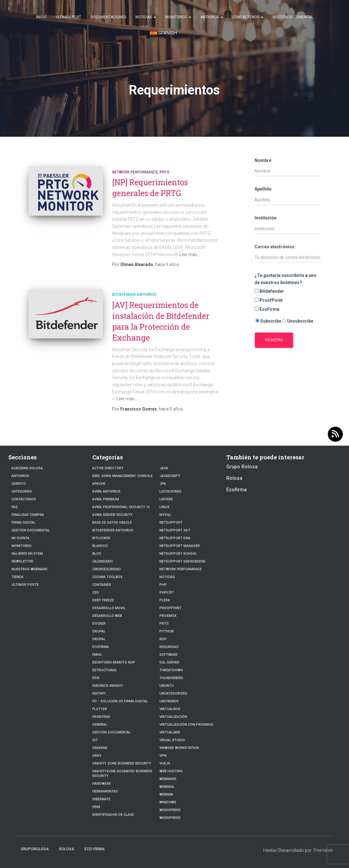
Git (95, 740)
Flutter (100, 709)
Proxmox (168, 616)
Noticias (146, 17)
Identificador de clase (113, 815)
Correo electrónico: (275, 247)
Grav (97, 756)
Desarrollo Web (107, 616)
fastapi (99, 693)
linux (164, 507)
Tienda (18, 577)
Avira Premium (106, 499)
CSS (96, 592)
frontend (101, 717)
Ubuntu (167, 686)
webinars (168, 779)
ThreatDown (171, 670)
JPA (163, 484)
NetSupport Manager (180, 546)
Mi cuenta (21, 538)
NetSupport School (178, 554)
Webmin (166, 795)
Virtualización (173, 717)
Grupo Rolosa (242, 467)
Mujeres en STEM (27, 554)
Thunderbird (171, 678)
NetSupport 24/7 (175, 530)
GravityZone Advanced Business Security (122, 774)
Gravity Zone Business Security (122, 763)
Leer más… (190, 255)
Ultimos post (69, 17)
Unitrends (169, 701)
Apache (99, 484)
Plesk (165, 600)
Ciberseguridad (107, 569)
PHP (163, 585)
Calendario (103, 561)
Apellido (263, 189)
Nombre (263, 160)
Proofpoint (170, 608)
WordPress (170, 810)
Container (102, 585)
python (167, 631)
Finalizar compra (28, 515)
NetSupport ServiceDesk (182, 561)
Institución (266, 218)
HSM (96, 807)
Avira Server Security (112, 515)
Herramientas (105, 791)
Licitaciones (170, 491)
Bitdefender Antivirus (134, 295)
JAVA (164, 468)
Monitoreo (178, 17)
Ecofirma (101, 647)
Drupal (99, 631)
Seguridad (169, 647)
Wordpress (170, 818)
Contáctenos (248, 17)
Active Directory (108, 468)
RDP (163, 639)
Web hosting (171, 771)
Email (97, 655)
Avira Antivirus (106, 491)
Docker (99, 624)
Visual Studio (172, 740)
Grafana (100, 748)
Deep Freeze (103, 600)
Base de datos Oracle (112, 523)
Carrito (19, 484)
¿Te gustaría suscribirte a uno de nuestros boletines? (285, 279)
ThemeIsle (323, 850)
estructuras (104, 670)
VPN (163, 756)
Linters (166, 499)
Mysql (165, 515)
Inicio (41, 17)
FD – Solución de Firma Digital (120, 701)
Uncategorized (173, 693)
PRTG (165, 172)
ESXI (96, 678)
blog (97, 554)
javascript (170, 476)
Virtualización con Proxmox (186, 725)
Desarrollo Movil (109, 608)
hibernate (101, 799)
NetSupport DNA (175, 538)
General (100, 725)
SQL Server (169, 662)
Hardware (102, 784)
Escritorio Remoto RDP (114, 662)
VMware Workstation (179, 748)
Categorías (22, 491)
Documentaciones (108, 17)
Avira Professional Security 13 (121, 507)
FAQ (15, 507)
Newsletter (22, 561)
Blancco (100, 546)
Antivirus (212, 17)
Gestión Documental (293, 17)
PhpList (167, 592)
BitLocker (101, 538)
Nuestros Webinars (30, 569)
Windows (168, 802)
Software (168, 655)
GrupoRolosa (35, 849)
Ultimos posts (25, 585)
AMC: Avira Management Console (122, 476)
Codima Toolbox (107, 577)
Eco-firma (95, 849)
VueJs (165, 763)
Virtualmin (170, 732)
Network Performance (135, 172)
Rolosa (234, 478)
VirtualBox (170, 709)
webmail (167, 787)
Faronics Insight (108, 686)
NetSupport (171, 523)
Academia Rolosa (27, 468)
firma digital (23, 523)
